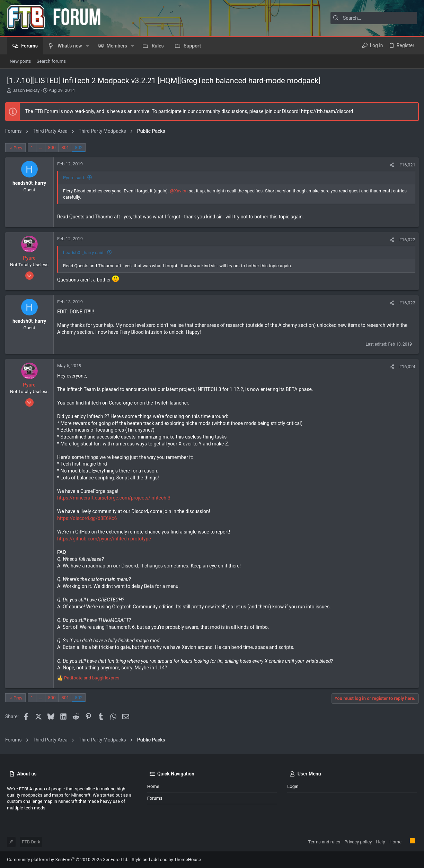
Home (153, 786)
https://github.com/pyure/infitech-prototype (106, 539)
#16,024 (405, 367)
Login (293, 786)
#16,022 (405, 240)
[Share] (390, 165)
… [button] (42, 147)
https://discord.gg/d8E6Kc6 (89, 518)
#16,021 (405, 165)
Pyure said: (76, 178)
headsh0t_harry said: (86, 253)
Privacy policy (358, 842)
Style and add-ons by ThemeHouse (166, 860)
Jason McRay (26, 90)
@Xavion (181, 191)
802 (80, 147)
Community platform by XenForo (68, 860)
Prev (20, 148)
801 (67, 147)
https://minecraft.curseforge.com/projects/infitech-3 (116, 498)
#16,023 (405, 303)
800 (54, 147)
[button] (87, 46)
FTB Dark (31, 842)
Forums (155, 798)
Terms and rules (324, 842)
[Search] (374, 18)
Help (381, 842)
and (93, 678)
